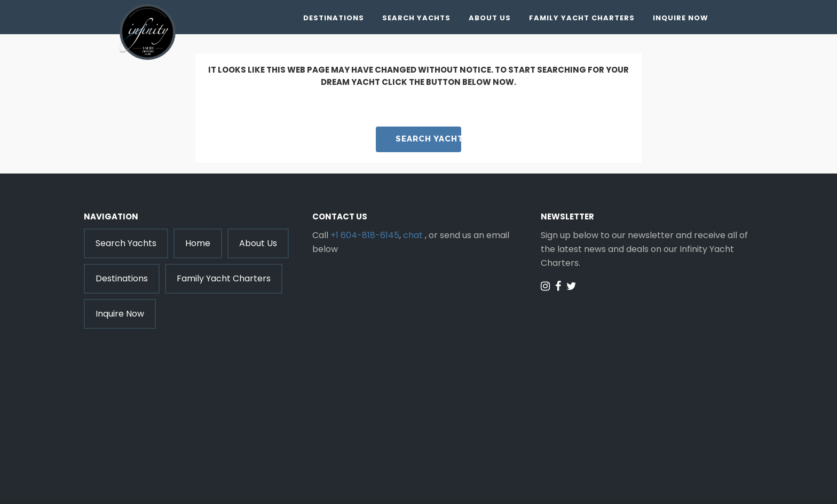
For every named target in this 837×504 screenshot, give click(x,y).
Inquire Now (681, 18)
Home (198, 243)
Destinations (334, 18)
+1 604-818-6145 (365, 235)
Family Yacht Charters (582, 18)
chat (413, 235)
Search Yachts (416, 18)
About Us (490, 18)
